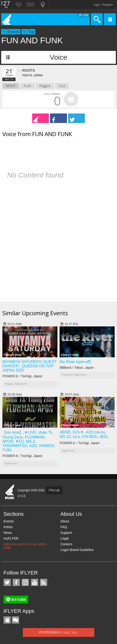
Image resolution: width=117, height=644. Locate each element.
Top (31, 32)
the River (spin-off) (75, 362)
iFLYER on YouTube (35, 582)
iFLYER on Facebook (16, 582)
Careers (66, 544)
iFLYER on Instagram (25, 582)
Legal (65, 538)
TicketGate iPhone (15, 620)
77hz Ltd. (54, 490)
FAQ (64, 527)
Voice (58, 57)
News (8, 533)
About (65, 521)
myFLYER (11, 538)
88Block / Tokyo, (77, 368)
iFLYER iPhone (7, 620)
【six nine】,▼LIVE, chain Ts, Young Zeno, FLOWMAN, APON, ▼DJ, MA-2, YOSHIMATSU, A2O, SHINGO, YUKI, (29, 441)
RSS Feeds (44, 582)
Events (14, 32)
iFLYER (10, 492)
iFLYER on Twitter (7, 582)
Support (66, 533)
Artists (8, 527)
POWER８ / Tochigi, (22, 376)
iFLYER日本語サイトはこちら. (59, 632)
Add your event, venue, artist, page (25, 546)
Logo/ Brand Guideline (77, 550)
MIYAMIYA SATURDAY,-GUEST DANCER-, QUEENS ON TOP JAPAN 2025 (29, 366)
